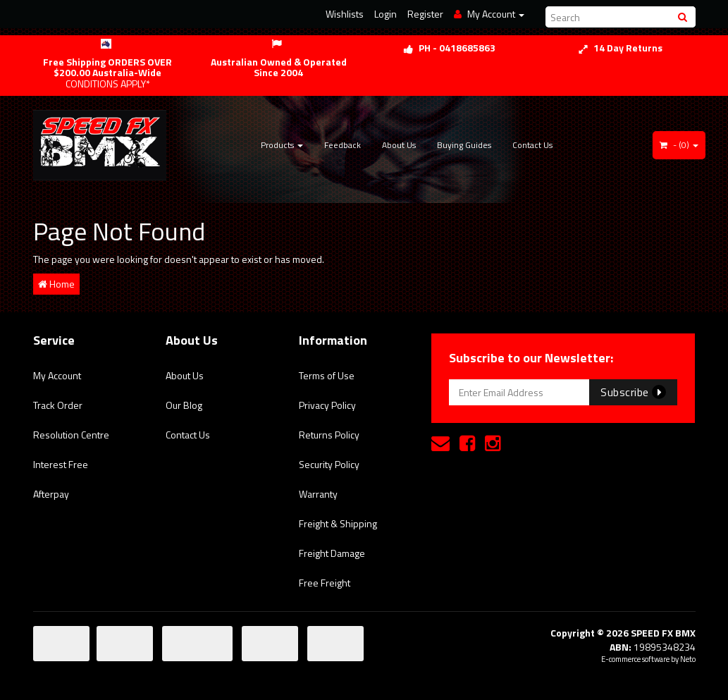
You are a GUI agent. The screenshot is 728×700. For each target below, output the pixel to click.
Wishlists (345, 14)
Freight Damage (332, 553)
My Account (57, 375)
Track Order (58, 405)
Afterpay (51, 494)
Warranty (318, 494)
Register (425, 14)
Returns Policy (329, 435)
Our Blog (184, 405)
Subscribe (633, 392)
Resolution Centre (71, 435)
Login (385, 14)
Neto (688, 659)
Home (56, 284)
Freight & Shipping (338, 523)
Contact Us (532, 145)
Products (282, 145)
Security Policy (329, 464)
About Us (399, 145)
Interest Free (61, 464)
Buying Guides (464, 145)
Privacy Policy (327, 405)
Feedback (343, 145)
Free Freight (325, 583)
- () (679, 145)
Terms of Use (327, 375)
